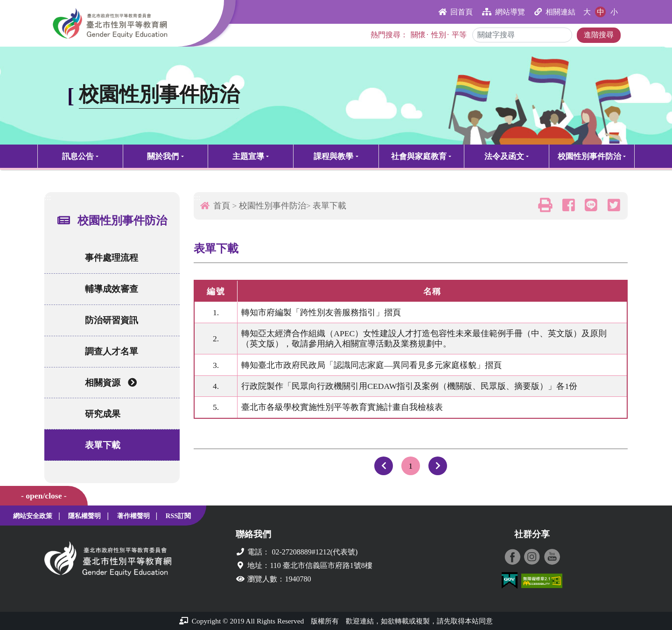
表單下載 (103, 445)
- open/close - (44, 496)
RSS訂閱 (178, 516)
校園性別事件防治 (589, 156)
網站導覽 (504, 12)
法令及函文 (504, 156)
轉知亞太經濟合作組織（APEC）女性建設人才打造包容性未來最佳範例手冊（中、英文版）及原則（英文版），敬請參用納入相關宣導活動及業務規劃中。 (424, 339)
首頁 (222, 206)
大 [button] (587, 12)
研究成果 (103, 414)
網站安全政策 (33, 516)
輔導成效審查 (112, 289)
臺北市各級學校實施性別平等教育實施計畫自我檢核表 (343, 407)
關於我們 (163, 156)
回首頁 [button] (455, 12)
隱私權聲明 (84, 516)
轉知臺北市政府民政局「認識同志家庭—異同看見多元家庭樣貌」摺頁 (372, 365)
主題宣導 (248, 156)
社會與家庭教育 (419, 156)
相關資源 (111, 383)
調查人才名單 (112, 351)
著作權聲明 (133, 516)
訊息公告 (78, 156)
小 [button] (614, 12)
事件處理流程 (112, 258)
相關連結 (555, 12)
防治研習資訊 (112, 320)
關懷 (418, 35)
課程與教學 (333, 156)
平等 (459, 35)
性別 (439, 35)
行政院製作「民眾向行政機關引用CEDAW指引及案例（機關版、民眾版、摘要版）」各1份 (410, 386)
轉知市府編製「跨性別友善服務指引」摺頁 (322, 312)
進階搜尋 (599, 35)
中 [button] (601, 12)
